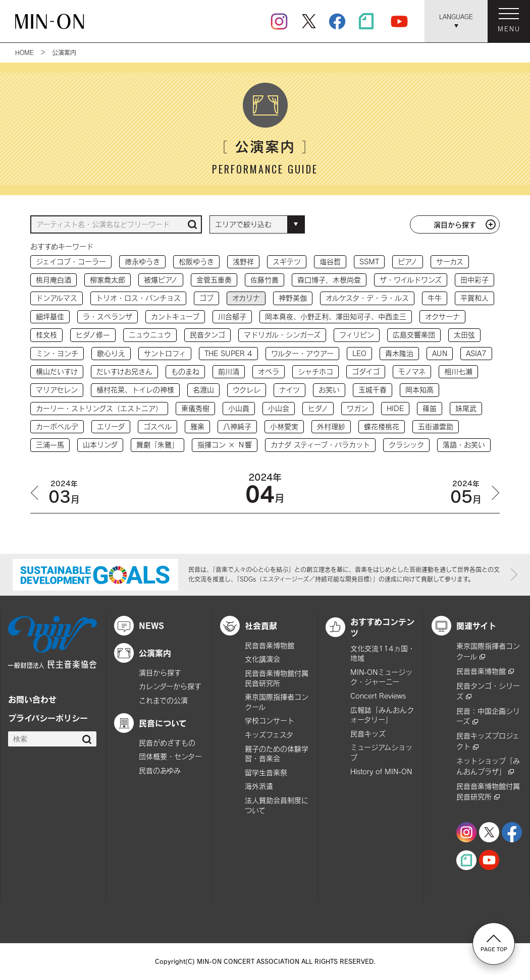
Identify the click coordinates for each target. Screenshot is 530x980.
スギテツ (287, 262)
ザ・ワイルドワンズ (411, 280)
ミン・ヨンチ (57, 353)
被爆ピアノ (161, 280)
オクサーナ (442, 316)
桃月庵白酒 (54, 280)
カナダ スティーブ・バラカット (320, 445)
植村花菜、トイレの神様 (135, 390)
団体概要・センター (170, 756)
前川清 (229, 371)
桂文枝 (46, 335)
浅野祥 (243, 262)
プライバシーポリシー (48, 718)
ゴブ (206, 298)
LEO (359, 353)
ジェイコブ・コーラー (71, 262)
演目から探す (455, 224)
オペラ (269, 371)
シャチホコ (315, 371)
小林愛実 (284, 426)
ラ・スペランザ (108, 316)
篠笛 (430, 408)
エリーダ (111, 426)
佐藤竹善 (264, 280)
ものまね (185, 371)
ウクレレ (247, 390)
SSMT (369, 262)
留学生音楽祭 (266, 772)
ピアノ (408, 262)
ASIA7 (476, 353)
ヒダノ (318, 408)
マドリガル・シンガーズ (282, 335)
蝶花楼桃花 (382, 426)
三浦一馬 (50, 445)
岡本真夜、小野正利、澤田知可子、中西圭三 (336, 316)
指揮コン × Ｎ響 (225, 445)
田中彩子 (474, 280)
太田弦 (464, 335)
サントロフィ (165, 353)
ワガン (357, 408)
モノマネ (412, 371)
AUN (440, 353)
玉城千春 (373, 390)
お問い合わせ (32, 699)
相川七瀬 (458, 371)
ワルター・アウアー (302, 353)
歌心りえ (111, 353)
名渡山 (203, 390)
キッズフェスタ (269, 735)
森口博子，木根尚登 (329, 280)
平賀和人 (474, 298)
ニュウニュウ (150, 335)
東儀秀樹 (195, 408)
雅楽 (197, 426)
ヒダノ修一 (93, 335)
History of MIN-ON (381, 771)
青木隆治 (399, 353)
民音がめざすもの (167, 743)
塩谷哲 (330, 262)
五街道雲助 (436, 426)
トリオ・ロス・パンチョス (138, 298)
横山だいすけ (57, 371)
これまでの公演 (163, 700)
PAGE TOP (494, 943)
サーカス (450, 262)
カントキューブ (175, 316)
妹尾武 (466, 408)
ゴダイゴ (366, 371)
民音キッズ (368, 734)
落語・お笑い (464, 445)
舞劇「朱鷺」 (157, 445)
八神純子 (237, 426)
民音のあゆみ (160, 770)
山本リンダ (100, 445)
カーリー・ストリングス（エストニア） (99, 408)
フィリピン (357, 335)
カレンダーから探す (170, 686)
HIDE (395, 408)
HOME (24, 52)
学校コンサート (270, 720)
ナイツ (289, 390)
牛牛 (435, 298)
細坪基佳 (50, 316)
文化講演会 (262, 659)
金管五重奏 (214, 280)
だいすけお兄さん (124, 371)
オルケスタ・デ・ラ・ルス (367, 298)
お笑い (329, 390)
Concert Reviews (378, 696)
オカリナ (246, 298)
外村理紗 (331, 426)
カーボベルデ (57, 426)
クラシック (406, 445)
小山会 (279, 408)
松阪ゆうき (196, 262)
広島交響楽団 (414, 335)
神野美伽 (293, 298)
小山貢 (239, 408)
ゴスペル (157, 426)
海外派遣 (259, 786)
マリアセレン (57, 390)
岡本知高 (419, 390)
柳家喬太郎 (108, 280)
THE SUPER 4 (228, 353)
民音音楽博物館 (270, 645)
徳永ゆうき (142, 262)
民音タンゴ (207, 335)
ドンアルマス (57, 298)
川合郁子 (232, 316)
